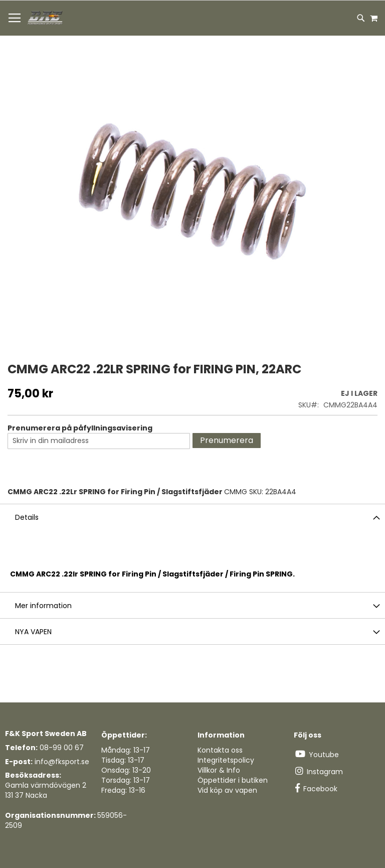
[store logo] (46, 18)
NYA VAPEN (33, 632)
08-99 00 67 (62, 748)
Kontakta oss (220, 750)
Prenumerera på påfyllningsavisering (80, 428)
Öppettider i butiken (233, 780)
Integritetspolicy (226, 760)
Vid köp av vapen (227, 790)
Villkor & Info (219, 770)
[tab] (192, 517)
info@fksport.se (62, 762)
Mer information (43, 606)
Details (27, 517)
